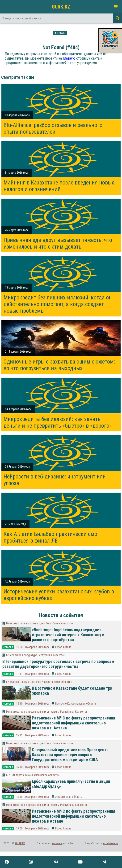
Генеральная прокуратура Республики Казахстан (36, 655)
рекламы (57, 843)
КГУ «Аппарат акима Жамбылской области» (33, 775)
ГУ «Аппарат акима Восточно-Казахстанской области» (39, 682)
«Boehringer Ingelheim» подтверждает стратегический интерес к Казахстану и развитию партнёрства (68, 635)
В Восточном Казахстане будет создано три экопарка (72, 691)
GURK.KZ (61, 7)
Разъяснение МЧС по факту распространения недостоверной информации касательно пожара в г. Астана (74, 723)
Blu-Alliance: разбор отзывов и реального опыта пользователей (53, 128)
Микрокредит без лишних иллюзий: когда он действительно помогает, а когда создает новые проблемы (58, 304)
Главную (69, 58)
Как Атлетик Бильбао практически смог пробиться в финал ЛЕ (52, 537)
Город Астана (63, 647)
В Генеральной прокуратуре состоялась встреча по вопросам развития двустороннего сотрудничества (58, 664)
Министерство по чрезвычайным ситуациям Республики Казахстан (47, 712)
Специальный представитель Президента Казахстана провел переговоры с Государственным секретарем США (70, 755)
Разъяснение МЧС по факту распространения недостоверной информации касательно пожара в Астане (74, 816)
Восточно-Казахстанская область (76, 704)
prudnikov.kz (111, 843)
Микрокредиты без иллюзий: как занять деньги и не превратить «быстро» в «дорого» (58, 422)
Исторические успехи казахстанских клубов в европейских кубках (59, 595)
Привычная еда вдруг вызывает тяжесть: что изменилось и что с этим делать (58, 243)
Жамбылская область (68, 797)
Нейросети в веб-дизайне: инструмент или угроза (55, 480)
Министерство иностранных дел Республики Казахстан (40, 623)
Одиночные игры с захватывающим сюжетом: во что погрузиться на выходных (59, 365)
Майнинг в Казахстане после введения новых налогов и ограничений (59, 186)
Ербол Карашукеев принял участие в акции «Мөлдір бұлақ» (71, 784)
